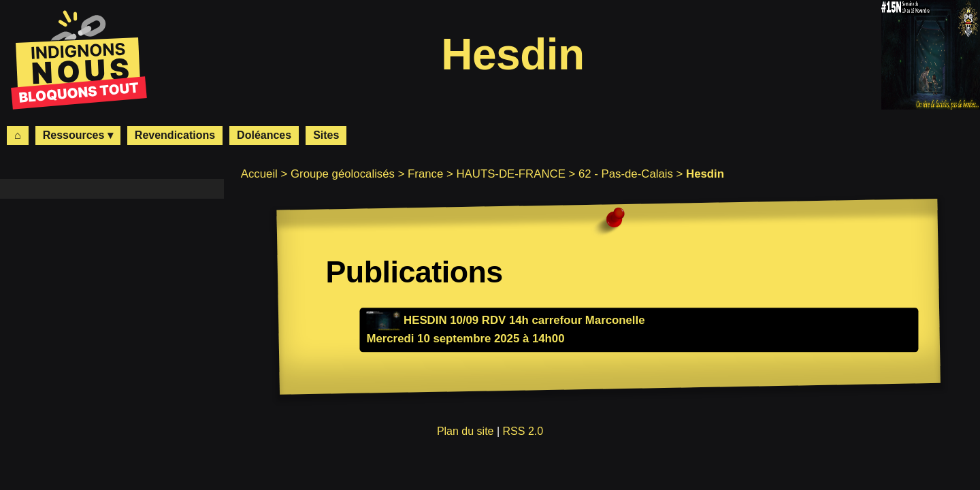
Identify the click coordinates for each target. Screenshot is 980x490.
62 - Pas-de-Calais (626, 174)
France (425, 174)
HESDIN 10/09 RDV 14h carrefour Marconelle (505, 320)
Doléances (264, 135)
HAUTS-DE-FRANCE (510, 174)
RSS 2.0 (523, 431)
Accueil (259, 174)
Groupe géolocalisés (343, 174)
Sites (326, 135)
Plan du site (465, 431)
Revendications (175, 135)
